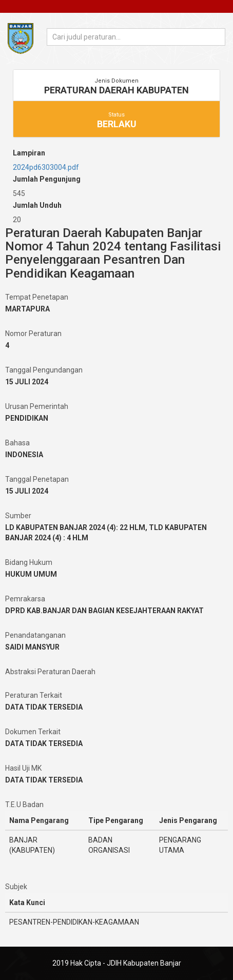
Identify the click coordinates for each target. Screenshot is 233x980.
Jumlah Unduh (37, 205)
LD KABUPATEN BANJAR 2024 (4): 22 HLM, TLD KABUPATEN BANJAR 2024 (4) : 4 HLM (106, 533)
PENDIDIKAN (27, 418)
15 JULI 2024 (27, 382)
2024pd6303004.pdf (46, 167)
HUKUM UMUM (31, 574)
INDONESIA (24, 455)
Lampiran (29, 153)
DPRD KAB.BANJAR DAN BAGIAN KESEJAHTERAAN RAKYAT (104, 611)
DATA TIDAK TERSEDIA (44, 707)
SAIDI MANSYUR (32, 647)
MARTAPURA (27, 309)
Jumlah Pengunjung (47, 179)
